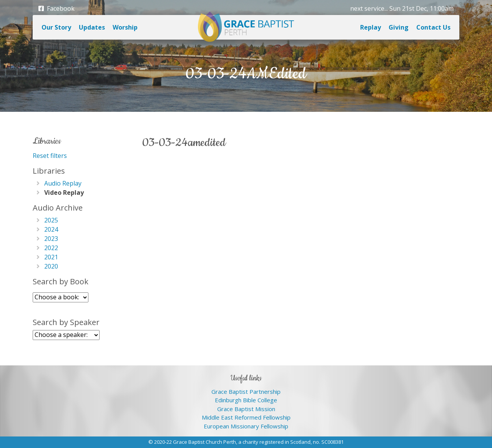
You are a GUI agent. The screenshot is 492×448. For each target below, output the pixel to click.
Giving (399, 27)
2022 (51, 248)
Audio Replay (63, 183)
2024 (51, 229)
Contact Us (433, 27)
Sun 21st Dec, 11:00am (421, 8)
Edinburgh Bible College (246, 400)
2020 (51, 266)
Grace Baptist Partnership (246, 392)
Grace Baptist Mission (246, 409)
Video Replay (64, 192)
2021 (51, 257)
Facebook (57, 8)
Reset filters (50, 156)
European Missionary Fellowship (246, 426)
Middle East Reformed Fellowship (246, 417)
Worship (125, 27)
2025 (51, 220)
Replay (371, 27)
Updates (92, 27)
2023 (51, 239)
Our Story (56, 27)
